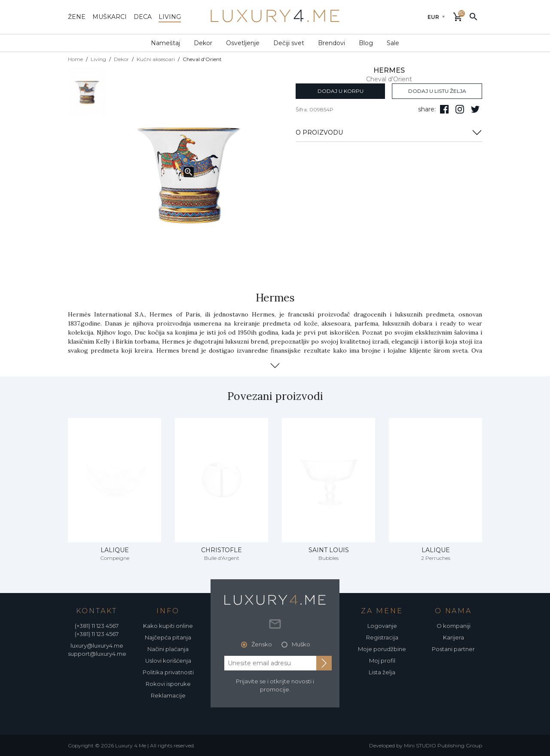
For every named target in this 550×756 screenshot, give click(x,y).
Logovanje (382, 626)
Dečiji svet (289, 43)
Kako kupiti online (168, 626)
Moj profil (382, 661)
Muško (301, 644)
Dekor (203, 43)
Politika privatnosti (168, 672)
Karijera (454, 637)
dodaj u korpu (341, 91)
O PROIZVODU (389, 132)
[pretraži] (474, 16)
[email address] (270, 663)
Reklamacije (168, 695)
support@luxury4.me (97, 654)
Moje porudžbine (382, 649)
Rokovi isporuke (168, 684)
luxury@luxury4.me (97, 645)
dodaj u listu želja (437, 91)
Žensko (262, 644)
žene (77, 17)
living (170, 17)
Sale (393, 43)
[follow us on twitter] (475, 109)
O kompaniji (454, 626)
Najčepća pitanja (168, 637)
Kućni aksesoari (156, 59)
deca (143, 17)
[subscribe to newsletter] (324, 663)
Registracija (382, 637)
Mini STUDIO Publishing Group (443, 745)
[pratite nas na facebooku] (444, 109)
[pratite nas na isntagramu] (460, 109)
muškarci (110, 17)
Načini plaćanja (168, 649)
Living (98, 59)
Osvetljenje (243, 43)
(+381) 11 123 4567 (97, 626)
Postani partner (453, 649)
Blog (366, 43)
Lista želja (382, 672)
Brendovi (332, 43)
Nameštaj (165, 43)
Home (75, 59)
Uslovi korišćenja (168, 661)
